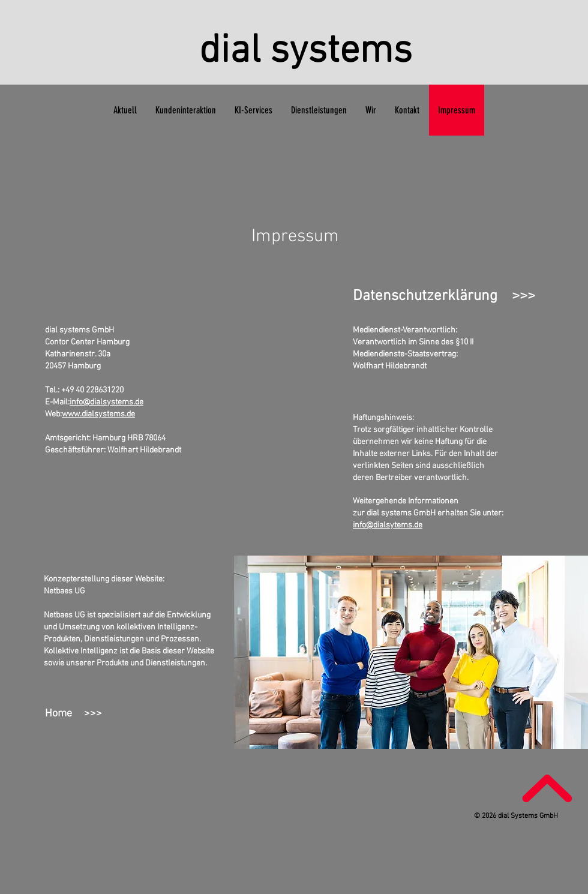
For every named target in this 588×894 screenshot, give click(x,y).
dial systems (306, 52)
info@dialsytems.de (388, 525)
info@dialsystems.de (106, 402)
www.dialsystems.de (98, 414)
